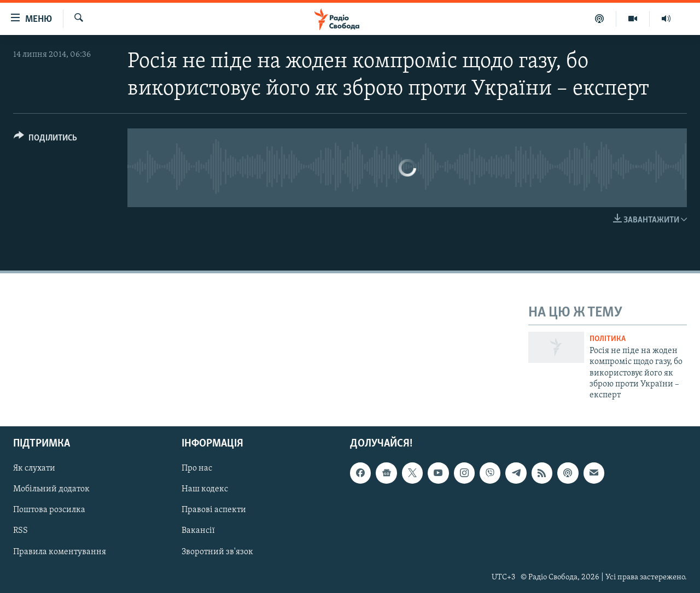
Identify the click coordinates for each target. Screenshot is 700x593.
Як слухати (34, 468)
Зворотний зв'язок (217, 551)
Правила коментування (60, 551)
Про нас (197, 468)
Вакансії (198, 531)
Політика (608, 339)
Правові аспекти (214, 510)
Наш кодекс (205, 489)
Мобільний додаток (51, 489)
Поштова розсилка (49, 510)
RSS (21, 531)
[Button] (45, 140)
